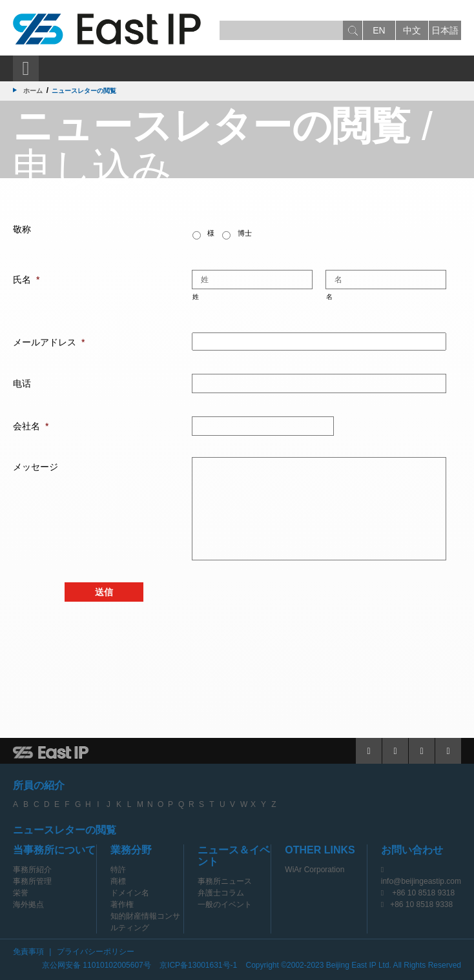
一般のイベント (225, 904)
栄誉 (21, 893)
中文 (412, 30)
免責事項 (28, 952)
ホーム (33, 91)
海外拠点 (28, 904)
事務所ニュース (225, 881)
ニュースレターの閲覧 (65, 830)
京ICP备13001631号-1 (198, 965)
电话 (22, 383)
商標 (118, 881)
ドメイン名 (130, 893)
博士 (245, 233)
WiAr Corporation (314, 870)
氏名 (26, 280)
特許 (118, 870)
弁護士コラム (221, 893)
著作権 (122, 904)
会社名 (31, 426)
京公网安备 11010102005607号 (97, 965)
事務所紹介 (32, 870)
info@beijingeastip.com (421, 881)
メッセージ (36, 467)
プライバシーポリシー (96, 952)
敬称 (22, 229)
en (379, 30)
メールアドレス (49, 342)
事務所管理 (32, 881)
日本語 (445, 30)
